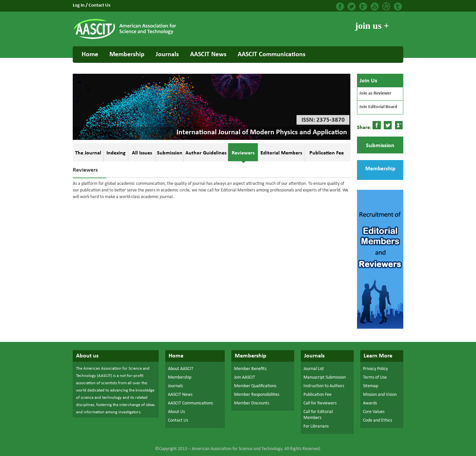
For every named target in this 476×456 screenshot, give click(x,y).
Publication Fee (317, 395)
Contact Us (99, 5)
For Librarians (316, 426)
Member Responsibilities (257, 395)
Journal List (314, 369)
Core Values (374, 412)
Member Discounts (252, 403)
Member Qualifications (255, 386)
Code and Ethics (377, 420)
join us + (372, 26)
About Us (176, 412)
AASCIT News (208, 55)
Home (90, 55)
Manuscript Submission (325, 377)
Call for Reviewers (320, 403)
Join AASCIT (245, 377)
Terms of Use (375, 377)
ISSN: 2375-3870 (323, 120)
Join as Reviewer (375, 93)
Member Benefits (250, 369)
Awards (370, 403)
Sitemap (371, 386)
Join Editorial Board (378, 107)
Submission (380, 146)
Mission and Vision (380, 395)
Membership (127, 55)
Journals (167, 55)
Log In (79, 5)
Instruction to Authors (324, 386)
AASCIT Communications (272, 55)
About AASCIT (181, 369)
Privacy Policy (375, 369)
